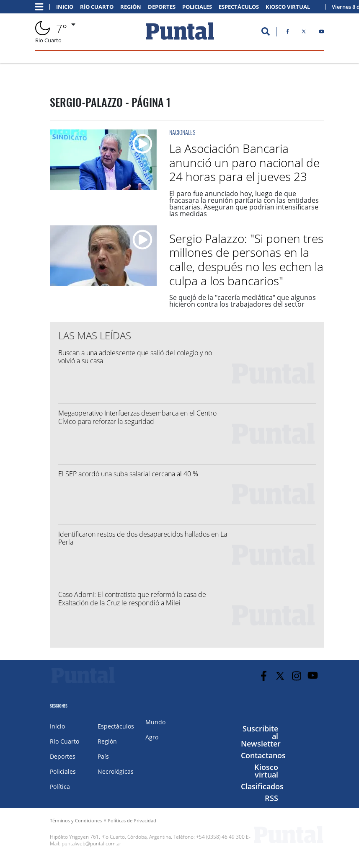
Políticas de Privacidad (132, 820)
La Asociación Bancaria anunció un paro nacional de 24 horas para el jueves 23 (244, 162)
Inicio (65, 7)
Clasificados (262, 786)
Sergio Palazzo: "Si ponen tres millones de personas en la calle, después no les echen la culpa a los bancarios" (246, 260)
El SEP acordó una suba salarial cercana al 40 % (128, 474)
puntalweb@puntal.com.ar (92, 843)
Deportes (162, 7)
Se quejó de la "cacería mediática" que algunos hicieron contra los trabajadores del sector (243, 301)
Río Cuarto (97, 7)
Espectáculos (239, 7)
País (103, 756)
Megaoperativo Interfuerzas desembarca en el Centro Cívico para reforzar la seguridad (137, 417)
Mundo (155, 722)
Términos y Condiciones (76, 820)
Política (60, 787)
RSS (271, 798)
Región (131, 7)
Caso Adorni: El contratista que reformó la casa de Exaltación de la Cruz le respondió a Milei (132, 598)
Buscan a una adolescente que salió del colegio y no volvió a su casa (135, 357)
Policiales (197, 7)
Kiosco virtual (266, 771)
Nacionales (182, 132)
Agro (152, 737)
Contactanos (263, 755)
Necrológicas (116, 771)
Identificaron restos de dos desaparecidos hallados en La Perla (143, 538)
